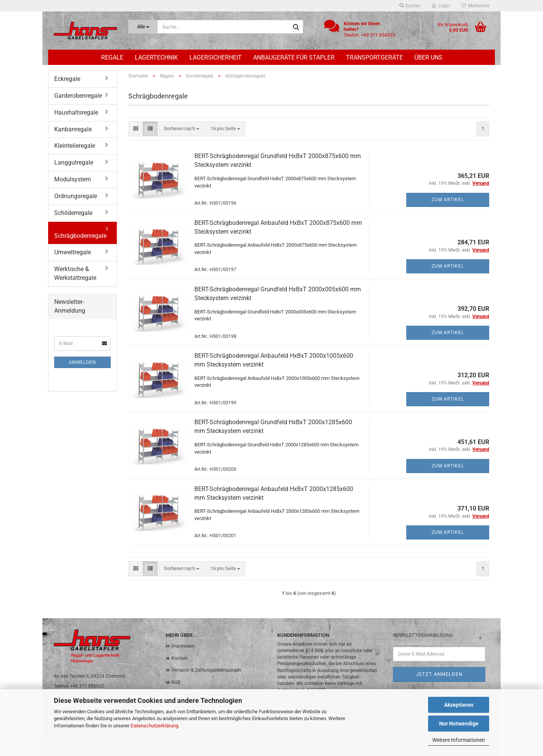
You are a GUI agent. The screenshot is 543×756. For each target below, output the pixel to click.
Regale (112, 57)
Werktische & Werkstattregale (75, 273)
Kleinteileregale (75, 146)
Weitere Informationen (459, 740)
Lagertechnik (156, 57)
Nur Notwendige (459, 724)
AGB (176, 682)
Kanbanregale (73, 129)
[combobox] (182, 129)
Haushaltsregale (76, 112)
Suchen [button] (410, 6)
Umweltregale (73, 252)
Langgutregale (74, 162)
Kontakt (180, 658)
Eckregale (67, 79)
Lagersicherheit (216, 57)
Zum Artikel (448, 200)
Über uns (428, 57)
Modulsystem (73, 179)
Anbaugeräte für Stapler (294, 57)
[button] (136, 129)
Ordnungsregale (76, 196)
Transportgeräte (374, 57)
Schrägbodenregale (80, 236)
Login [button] (441, 6)
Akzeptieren (459, 705)
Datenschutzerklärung (154, 726)
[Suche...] (143, 27)
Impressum (183, 646)
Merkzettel (475, 6)
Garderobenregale (78, 96)
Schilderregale (73, 213)
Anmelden (82, 362)
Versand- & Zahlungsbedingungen (206, 670)
